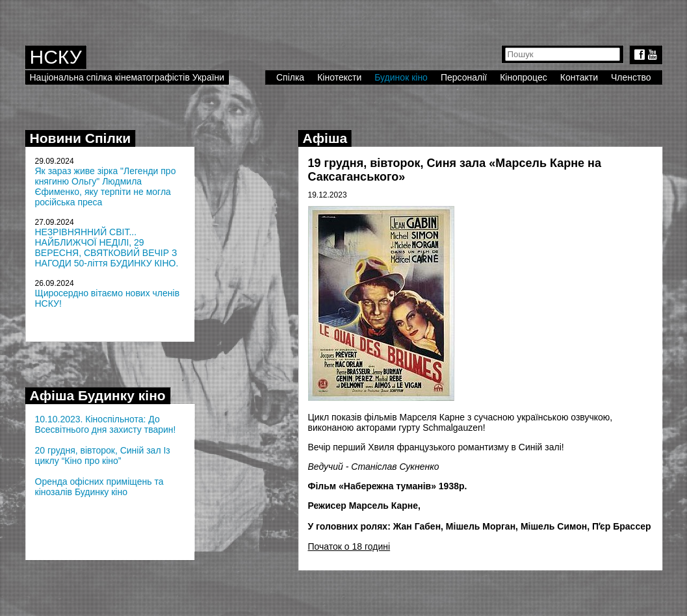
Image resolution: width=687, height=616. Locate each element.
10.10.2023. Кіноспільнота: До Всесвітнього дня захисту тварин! (106, 424)
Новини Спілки (81, 138)
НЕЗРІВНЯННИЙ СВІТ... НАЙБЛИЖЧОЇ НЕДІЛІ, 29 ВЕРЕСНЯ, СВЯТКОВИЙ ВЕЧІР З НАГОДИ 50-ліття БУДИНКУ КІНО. (107, 248)
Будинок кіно (401, 77)
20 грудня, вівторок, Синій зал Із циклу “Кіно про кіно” (103, 456)
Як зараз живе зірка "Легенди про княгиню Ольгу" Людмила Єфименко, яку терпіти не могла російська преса (106, 186)
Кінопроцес (524, 77)
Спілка (290, 77)
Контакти (579, 77)
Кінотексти (339, 77)
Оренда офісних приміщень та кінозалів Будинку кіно (99, 487)
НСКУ (56, 57)
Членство (631, 77)
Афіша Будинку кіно (98, 395)
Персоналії (464, 77)
